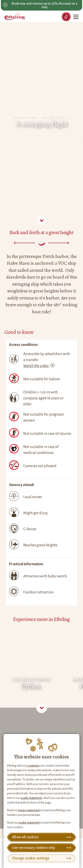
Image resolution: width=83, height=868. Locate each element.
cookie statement (31, 798)
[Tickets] (66, 17)
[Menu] (76, 17)
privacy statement (29, 810)
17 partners (33, 766)
